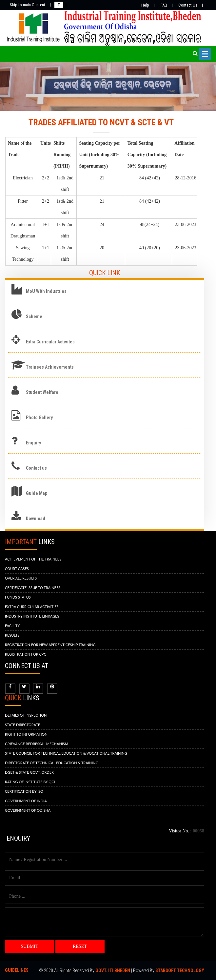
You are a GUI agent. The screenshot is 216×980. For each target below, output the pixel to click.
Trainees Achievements (50, 367)
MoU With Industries (46, 291)
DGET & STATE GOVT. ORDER (29, 772)
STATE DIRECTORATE (22, 725)
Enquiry (33, 443)
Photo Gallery (39, 418)
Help (145, 5)
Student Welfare (42, 392)
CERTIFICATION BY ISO (24, 791)
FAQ (164, 5)
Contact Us (188, 5)
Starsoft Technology (180, 970)
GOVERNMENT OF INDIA (26, 801)
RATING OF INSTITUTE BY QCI (30, 782)
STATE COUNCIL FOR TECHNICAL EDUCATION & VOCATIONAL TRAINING (66, 753)
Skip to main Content (28, 5)
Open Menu (205, 54)
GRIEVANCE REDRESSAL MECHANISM (37, 744)
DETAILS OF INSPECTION (26, 715)
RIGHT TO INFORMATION (26, 734)
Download (36, 519)
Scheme (34, 316)
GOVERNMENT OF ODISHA (28, 810)
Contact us (36, 468)
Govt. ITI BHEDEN (113, 970)
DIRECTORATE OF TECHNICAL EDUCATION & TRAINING (52, 763)
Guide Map (37, 493)
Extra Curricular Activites (50, 342)
